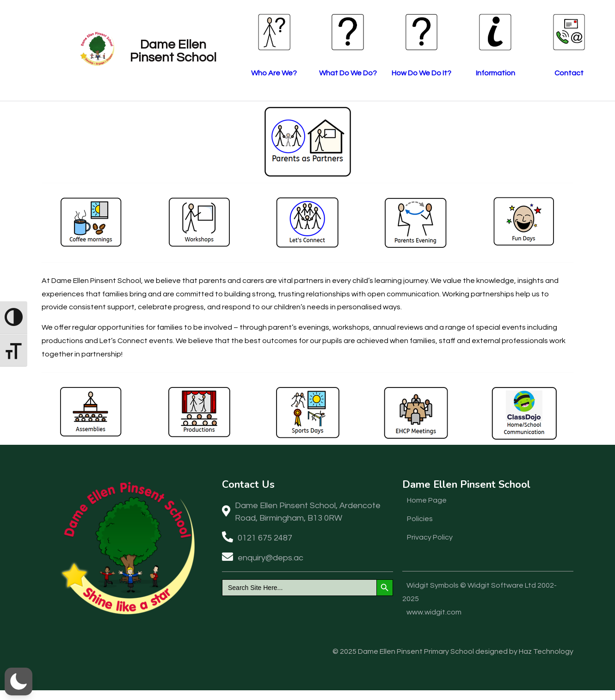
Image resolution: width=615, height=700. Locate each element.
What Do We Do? (315, 73)
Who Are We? (241, 73)
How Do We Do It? (389, 73)
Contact (537, 73)
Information (463, 73)
